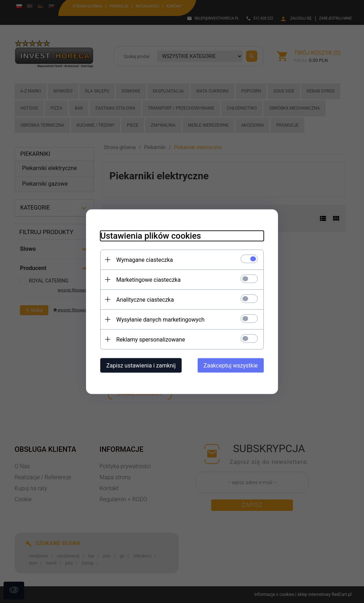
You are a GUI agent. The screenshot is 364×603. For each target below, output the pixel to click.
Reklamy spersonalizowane (151, 339)
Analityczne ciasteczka (145, 299)
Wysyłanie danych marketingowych (160, 319)
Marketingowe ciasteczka (148, 279)
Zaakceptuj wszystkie (231, 365)
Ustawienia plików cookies (151, 236)
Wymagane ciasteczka (145, 260)
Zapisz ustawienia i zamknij (141, 365)
